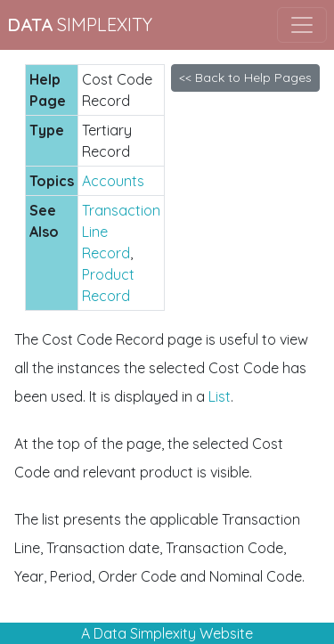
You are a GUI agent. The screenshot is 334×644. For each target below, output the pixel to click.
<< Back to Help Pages (245, 77)
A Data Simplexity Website (167, 633)
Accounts (113, 181)
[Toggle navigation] (302, 25)
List (220, 396)
